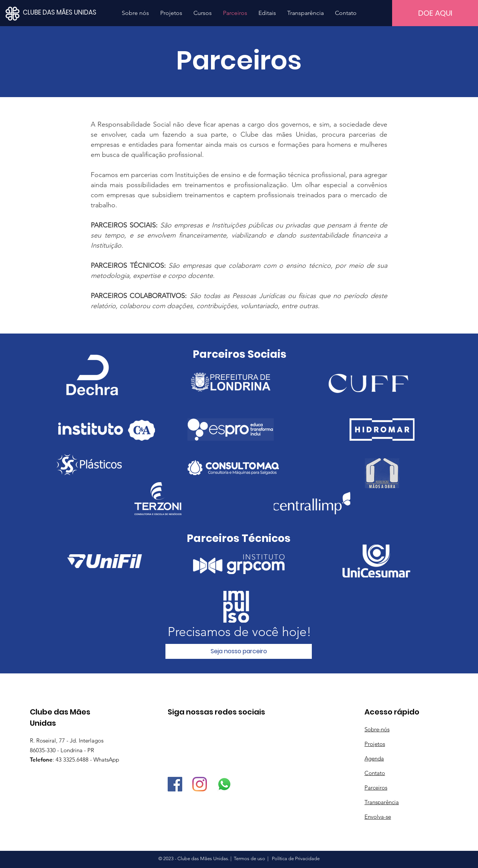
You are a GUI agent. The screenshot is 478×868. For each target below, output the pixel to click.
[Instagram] (200, 784)
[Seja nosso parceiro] (239, 651)
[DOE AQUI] (435, 13)
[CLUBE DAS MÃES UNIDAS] (71, 13)
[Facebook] (175, 784)
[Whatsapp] (224, 784)
